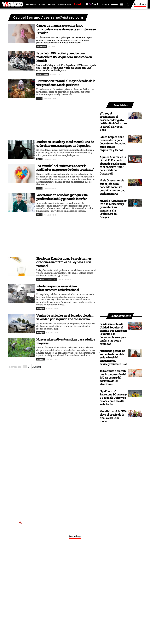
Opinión (52, 4)
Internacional (42, 74)
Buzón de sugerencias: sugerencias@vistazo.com (71, 575)
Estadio (78, 4)
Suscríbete (140, 6)
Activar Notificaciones (75, 555)
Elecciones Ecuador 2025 (47, 279)
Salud (39, 98)
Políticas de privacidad (60, 569)
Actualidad (31, 4)
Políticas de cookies (82, 569)
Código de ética (70, 572)
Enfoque (105, 4)
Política (42, 4)
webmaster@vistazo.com (109, 561)
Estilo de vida (65, 4)
